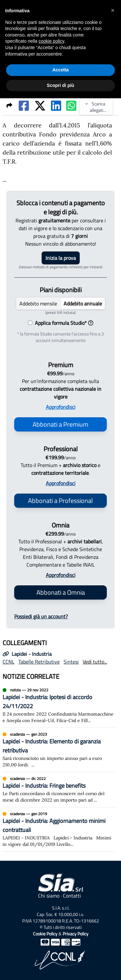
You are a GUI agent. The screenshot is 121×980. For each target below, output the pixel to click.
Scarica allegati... (96, 107)
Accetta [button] (60, 70)
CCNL (9, 662)
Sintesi (71, 662)
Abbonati (60, 424)
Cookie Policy (45, 934)
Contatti (72, 896)
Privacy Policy (76, 934)
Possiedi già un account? (41, 616)
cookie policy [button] (51, 41)
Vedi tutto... (95, 662)
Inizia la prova (61, 258)
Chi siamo (49, 896)
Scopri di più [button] (60, 85)
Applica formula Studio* (63, 323)
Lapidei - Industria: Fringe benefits (44, 786)
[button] (113, 10)
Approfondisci (61, 407)
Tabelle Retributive (39, 662)
